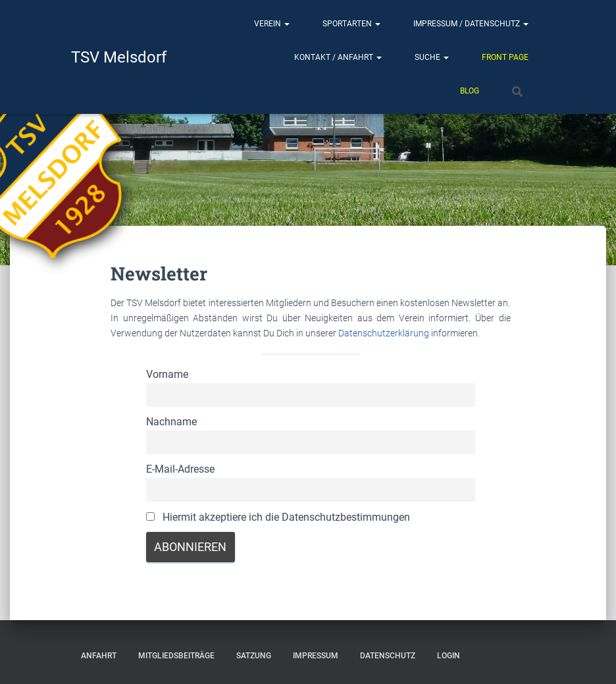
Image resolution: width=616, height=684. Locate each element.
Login (449, 656)
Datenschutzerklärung (385, 333)
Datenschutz (388, 656)
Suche (432, 57)
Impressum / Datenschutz (471, 24)
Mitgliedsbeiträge (176, 656)
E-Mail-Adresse (180, 469)
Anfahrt (99, 656)
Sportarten (351, 24)
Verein (272, 24)
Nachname (171, 422)
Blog (470, 91)
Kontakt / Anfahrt (338, 57)
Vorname (167, 374)
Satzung (254, 656)
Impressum (316, 656)
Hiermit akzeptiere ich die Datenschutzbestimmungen (278, 517)
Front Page (505, 57)
